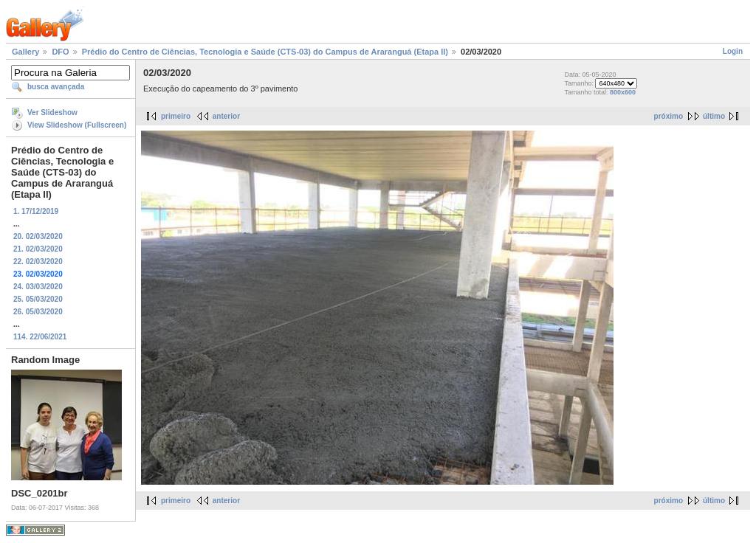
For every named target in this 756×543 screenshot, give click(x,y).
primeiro (176, 116)
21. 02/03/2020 (38, 249)
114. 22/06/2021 (40, 337)
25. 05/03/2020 (38, 299)
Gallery (25, 52)
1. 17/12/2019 (36, 211)
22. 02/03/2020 (38, 262)
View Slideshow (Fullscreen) (77, 125)
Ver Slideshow (52, 113)
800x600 (623, 92)
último (714, 116)
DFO (60, 52)
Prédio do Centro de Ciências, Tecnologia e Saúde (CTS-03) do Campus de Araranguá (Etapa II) (265, 52)
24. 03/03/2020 (38, 287)
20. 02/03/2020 (38, 236)
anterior (226, 116)
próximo (669, 116)
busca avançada (56, 87)
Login (733, 51)
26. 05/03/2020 (38, 312)
